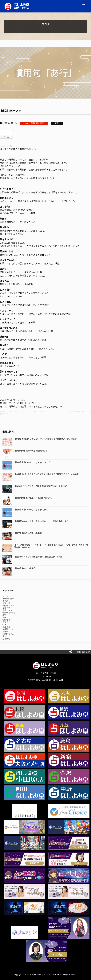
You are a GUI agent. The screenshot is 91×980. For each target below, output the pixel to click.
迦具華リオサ (8, 629)
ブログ (27, 123)
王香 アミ (6, 622)
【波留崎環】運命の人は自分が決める (31, 451)
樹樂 (4, 615)
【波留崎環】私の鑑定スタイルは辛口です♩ (34, 498)
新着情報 (35, 123)
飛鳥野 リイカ (8, 634)
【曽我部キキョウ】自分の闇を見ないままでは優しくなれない (41, 486)
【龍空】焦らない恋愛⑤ (25, 568)
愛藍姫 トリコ (8, 606)
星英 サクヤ (7, 610)
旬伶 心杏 (6, 608)
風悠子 (5, 632)
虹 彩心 (5, 624)
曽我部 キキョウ (9, 613)
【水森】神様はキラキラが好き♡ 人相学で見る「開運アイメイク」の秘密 (46, 474)
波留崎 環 (6, 620)
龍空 (42, 123)
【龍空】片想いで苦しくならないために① (33, 510)
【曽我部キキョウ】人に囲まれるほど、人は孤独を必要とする (41, 521)
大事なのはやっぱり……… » (80, 411)
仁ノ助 (5, 601)
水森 (4, 617)
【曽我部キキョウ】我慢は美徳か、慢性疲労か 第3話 (38, 557)
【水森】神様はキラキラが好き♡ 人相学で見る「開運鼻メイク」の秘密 (45, 439)
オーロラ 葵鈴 (8, 599)
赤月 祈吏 (6, 627)
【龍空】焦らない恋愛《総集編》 (29, 533)
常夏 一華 (6, 603)
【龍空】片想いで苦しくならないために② (33, 462)
